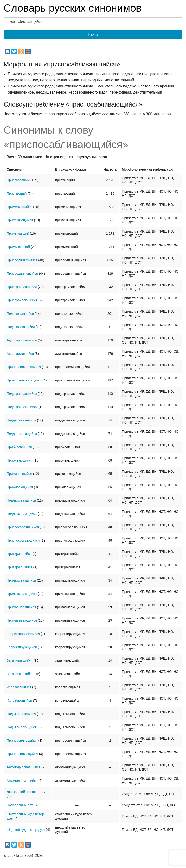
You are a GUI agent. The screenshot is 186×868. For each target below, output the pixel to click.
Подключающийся (21, 327)
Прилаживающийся (22, 594)
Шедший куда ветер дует (26, 830)
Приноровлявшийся (22, 741)
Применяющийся (20, 220)
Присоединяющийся (22, 274)
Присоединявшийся (22, 260)
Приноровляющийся (22, 754)
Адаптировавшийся (22, 340)
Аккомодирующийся (22, 781)
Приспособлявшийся (23, 527)
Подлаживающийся (22, 514)
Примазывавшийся (21, 607)
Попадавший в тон (21, 805)
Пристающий (17, 193)
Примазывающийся (22, 620)
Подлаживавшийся (21, 500)
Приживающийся (20, 487)
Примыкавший (18, 233)
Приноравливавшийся (24, 367)
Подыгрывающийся (22, 727)
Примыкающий (18, 247)
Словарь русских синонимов (73, 8)
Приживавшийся (19, 474)
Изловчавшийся (19, 687)
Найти (93, 34)
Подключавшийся (20, 314)
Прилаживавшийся (21, 580)
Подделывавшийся (21, 420)
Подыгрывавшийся (21, 714)
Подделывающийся (22, 434)
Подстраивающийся (22, 407)
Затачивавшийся (20, 660)
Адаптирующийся (20, 354)
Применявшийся (19, 207)
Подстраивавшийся (22, 394)
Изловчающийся (19, 700)
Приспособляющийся (23, 540)
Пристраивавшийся (22, 287)
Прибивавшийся (19, 447)
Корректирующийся (22, 647)
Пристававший (18, 180)
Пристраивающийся (22, 300)
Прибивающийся (20, 460)
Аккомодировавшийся (24, 767)
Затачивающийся (20, 674)
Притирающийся (20, 567)
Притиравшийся (19, 554)
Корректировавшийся (23, 634)
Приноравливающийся (24, 380)
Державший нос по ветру (26, 792)
